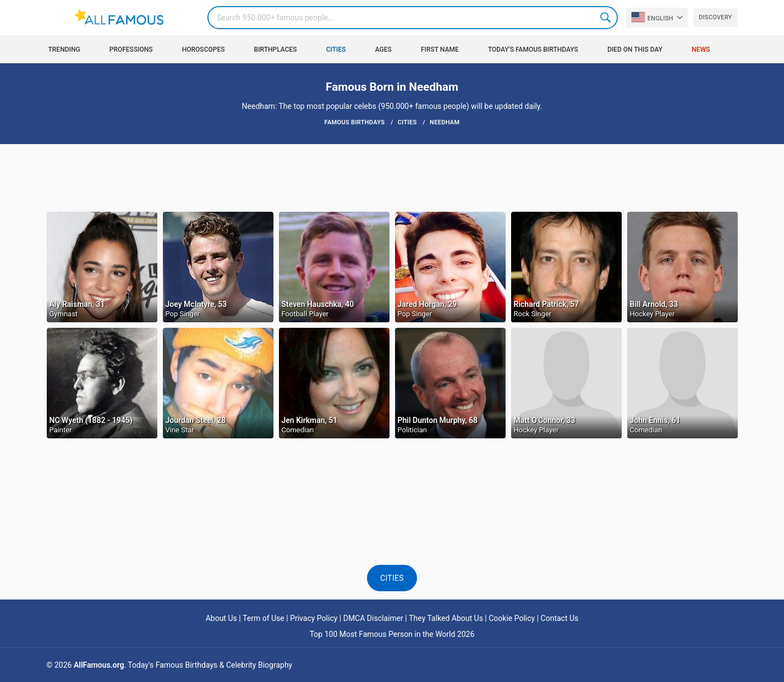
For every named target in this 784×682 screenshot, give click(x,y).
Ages (383, 50)
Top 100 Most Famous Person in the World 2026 (392, 634)
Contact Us (560, 618)
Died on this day (635, 50)
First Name (440, 50)
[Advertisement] (392, 177)
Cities (336, 50)
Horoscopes (204, 50)
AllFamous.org (99, 665)
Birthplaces (276, 50)
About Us (221, 618)
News (701, 50)
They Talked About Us (446, 618)
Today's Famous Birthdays (533, 50)
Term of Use (264, 618)
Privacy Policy (314, 618)
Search (606, 18)
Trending (64, 50)
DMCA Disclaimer (373, 618)
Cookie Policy (512, 618)
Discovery (715, 17)
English (653, 17)
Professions (131, 50)
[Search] (413, 18)
